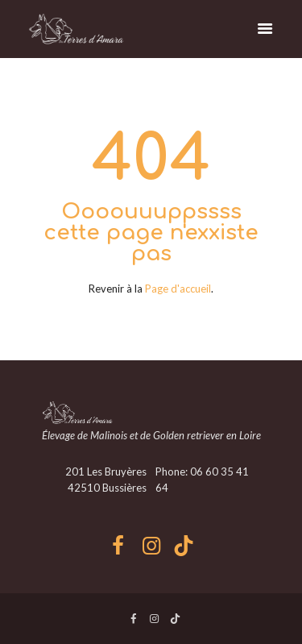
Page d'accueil (178, 289)
